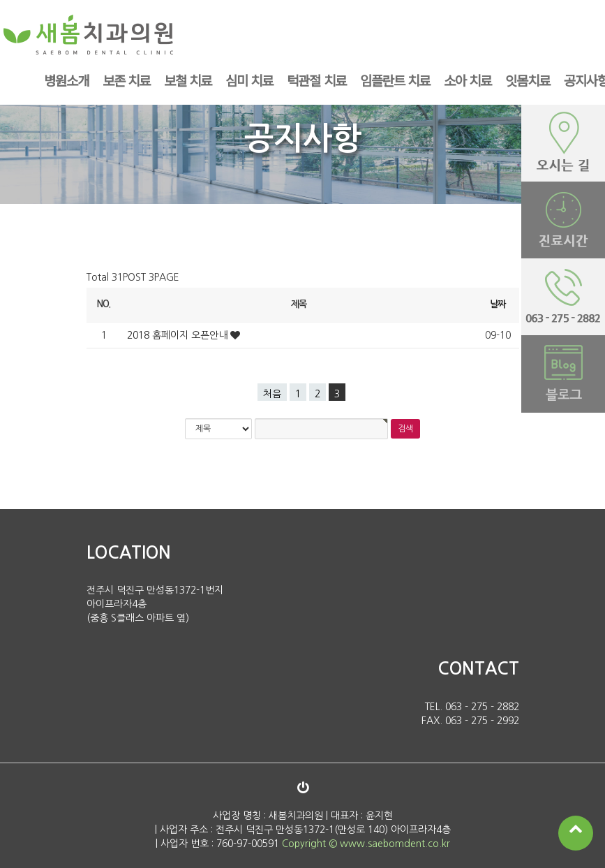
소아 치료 (468, 80)
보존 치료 (126, 80)
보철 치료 (188, 80)
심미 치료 (249, 80)
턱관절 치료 (316, 80)
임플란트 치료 (395, 80)
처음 (272, 394)
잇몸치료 (528, 80)
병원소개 (66, 80)
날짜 (498, 304)
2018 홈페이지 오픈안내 (179, 335)
